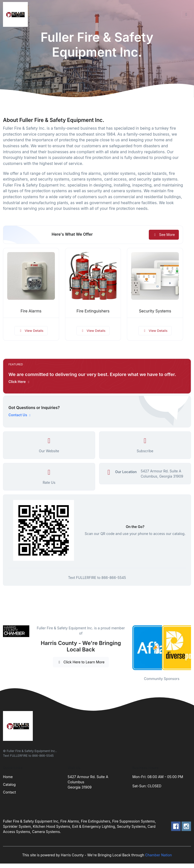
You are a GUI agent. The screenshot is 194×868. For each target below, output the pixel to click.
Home (8, 777)
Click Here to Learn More (81, 662)
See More (164, 235)
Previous (129, 648)
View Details (31, 331)
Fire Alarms (31, 311)
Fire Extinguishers (93, 311)
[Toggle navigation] (186, 14)
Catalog (9, 784)
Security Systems (155, 311)
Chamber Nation (158, 855)
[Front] (16, 14)
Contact (9, 792)
